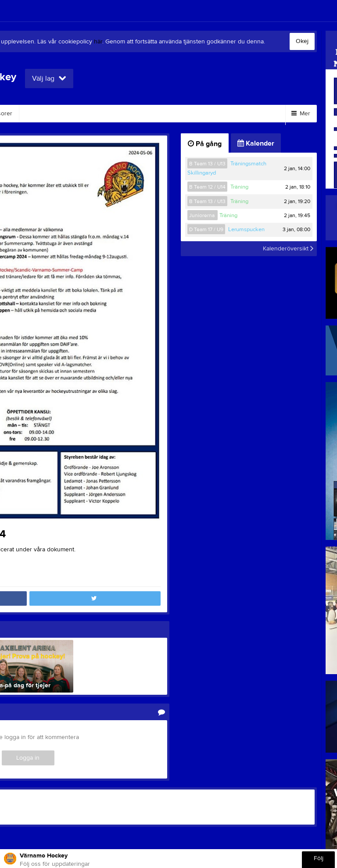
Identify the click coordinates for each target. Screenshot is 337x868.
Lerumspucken (246, 229)
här (98, 42)
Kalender (256, 143)
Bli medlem (179, 114)
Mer (301, 114)
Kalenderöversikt (288, 249)
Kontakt (83, 114)
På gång (205, 144)
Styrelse (41, 114)
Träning (239, 187)
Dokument (129, 114)
